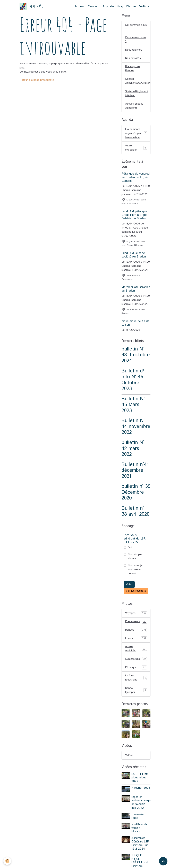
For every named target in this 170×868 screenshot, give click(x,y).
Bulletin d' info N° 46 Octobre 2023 (133, 380)
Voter (129, 584)
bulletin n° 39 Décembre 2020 (136, 492)
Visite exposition (136, 148)
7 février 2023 (141, 788)
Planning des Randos (133, 69)
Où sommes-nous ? (136, 39)
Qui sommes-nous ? (136, 27)
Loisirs (136, 638)
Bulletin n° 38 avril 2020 (135, 511)
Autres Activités (136, 649)
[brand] (31, 7)
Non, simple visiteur (135, 556)
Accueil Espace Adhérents (134, 106)
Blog (120, 6)
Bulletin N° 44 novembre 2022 (136, 426)
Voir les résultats (136, 591)
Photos (131, 6)
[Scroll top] (163, 861)
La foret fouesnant (136, 678)
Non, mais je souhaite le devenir (135, 570)
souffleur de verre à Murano (139, 828)
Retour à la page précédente (37, 80)
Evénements (136, 622)
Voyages (136, 613)
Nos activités (133, 58)
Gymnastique (136, 659)
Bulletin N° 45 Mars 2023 (133, 405)
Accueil (80, 6)
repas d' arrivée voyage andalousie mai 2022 (141, 802)
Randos (136, 630)
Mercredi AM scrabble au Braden (136, 289)
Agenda (108, 6)
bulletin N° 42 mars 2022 (133, 448)
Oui (130, 547)
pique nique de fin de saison (135, 323)
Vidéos (144, 6)
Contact (94, 6)
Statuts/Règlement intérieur (137, 93)
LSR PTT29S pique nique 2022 (140, 778)
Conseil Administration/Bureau (138, 81)
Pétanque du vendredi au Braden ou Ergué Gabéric (136, 177)
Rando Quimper (136, 690)
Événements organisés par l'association (136, 133)
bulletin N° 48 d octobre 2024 (136, 355)
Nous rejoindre (134, 50)
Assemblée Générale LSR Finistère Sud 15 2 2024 (140, 843)
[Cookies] (7, 861)
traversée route (137, 816)
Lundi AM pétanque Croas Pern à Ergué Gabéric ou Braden (134, 215)
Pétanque (136, 667)
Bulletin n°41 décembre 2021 (135, 470)
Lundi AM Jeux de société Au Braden (134, 255)
